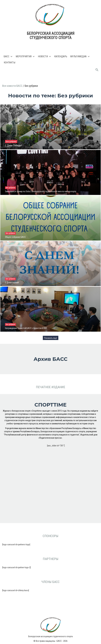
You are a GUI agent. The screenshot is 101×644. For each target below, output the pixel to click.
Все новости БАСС (13, 86)
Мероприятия (25, 57)
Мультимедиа (80, 57)
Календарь (61, 56)
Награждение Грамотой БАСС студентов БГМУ (26, 328)
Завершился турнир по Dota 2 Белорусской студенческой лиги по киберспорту (41, 191)
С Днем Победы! (13, 145)
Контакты (10, 63)
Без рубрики (11, 141)
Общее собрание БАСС (15, 237)
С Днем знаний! (12, 283)
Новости (45, 57)
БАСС (8, 57)
